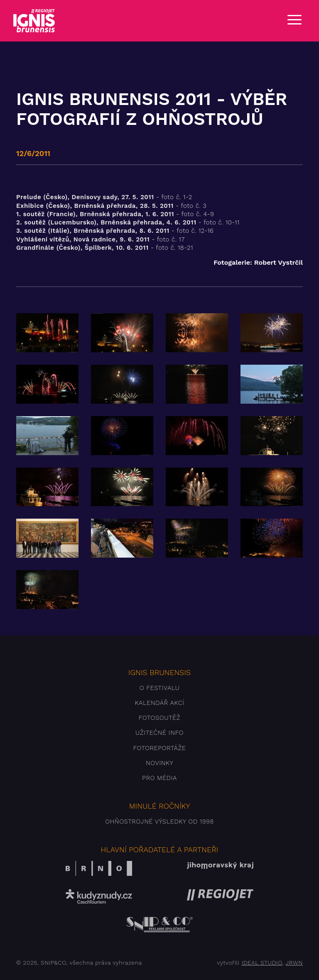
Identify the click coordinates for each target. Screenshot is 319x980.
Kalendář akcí (159, 703)
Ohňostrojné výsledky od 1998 (159, 822)
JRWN (294, 963)
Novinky (159, 763)
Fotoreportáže (159, 748)
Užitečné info (159, 733)
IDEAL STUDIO (262, 963)
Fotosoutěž (159, 718)
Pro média (159, 778)
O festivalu (160, 688)
